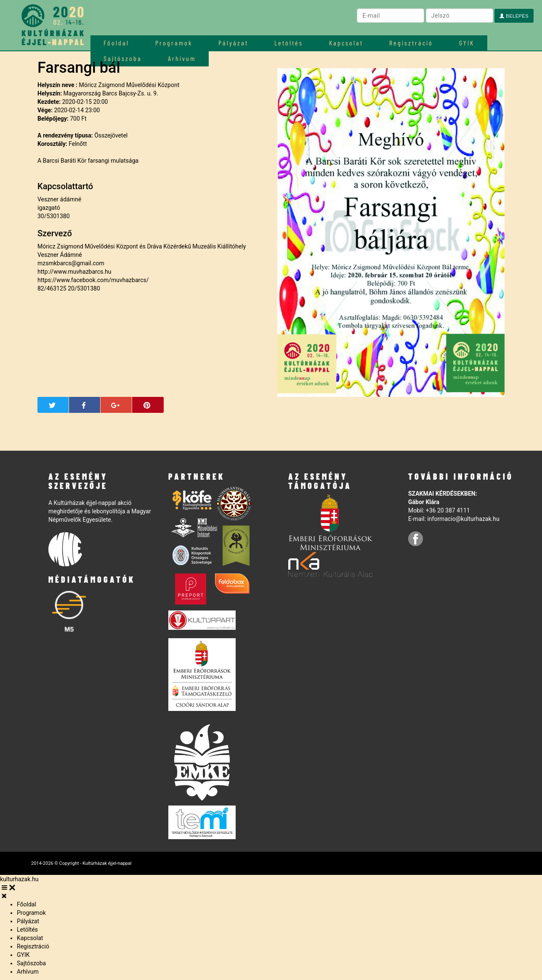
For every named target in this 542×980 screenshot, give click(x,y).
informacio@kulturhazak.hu (463, 519)
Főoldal (116, 43)
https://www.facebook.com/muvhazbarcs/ (93, 280)
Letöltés (289, 43)
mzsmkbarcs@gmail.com (71, 263)
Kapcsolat (346, 43)
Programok (174, 43)
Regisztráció (411, 43)
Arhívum (28, 972)
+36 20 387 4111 (448, 510)
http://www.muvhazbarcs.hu (74, 272)
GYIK (467, 43)
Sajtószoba (31, 963)
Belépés (514, 16)
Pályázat (233, 43)
